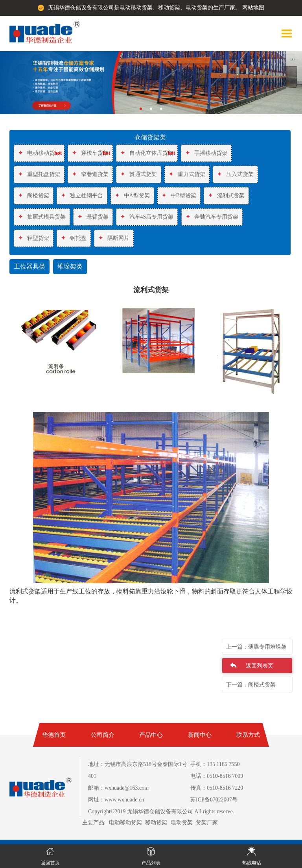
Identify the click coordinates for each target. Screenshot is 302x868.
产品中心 (151, 735)
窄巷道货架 (90, 174)
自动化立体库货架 (147, 153)
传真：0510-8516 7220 (217, 788)
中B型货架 (179, 196)
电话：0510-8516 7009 (217, 776)
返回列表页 (260, 666)
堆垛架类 (70, 267)
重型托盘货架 (39, 174)
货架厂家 (207, 823)
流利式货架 (226, 196)
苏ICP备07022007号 (214, 800)
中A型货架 (132, 196)
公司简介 (103, 735)
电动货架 (182, 823)
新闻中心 (200, 735)
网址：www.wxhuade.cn (116, 800)
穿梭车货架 (90, 153)
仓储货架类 (150, 137)
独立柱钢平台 (82, 196)
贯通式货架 (139, 174)
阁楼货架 (34, 196)
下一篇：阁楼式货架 (251, 685)
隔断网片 (114, 238)
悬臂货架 (93, 217)
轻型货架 (34, 238)
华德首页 (54, 735)
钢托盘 (74, 238)
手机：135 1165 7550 (215, 764)
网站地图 (253, 8)
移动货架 (156, 823)
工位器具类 (29, 267)
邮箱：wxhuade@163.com (118, 788)
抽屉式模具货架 (42, 217)
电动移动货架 (39, 153)
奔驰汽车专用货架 (212, 217)
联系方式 (248, 735)
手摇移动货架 (206, 153)
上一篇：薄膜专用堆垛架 (256, 647)
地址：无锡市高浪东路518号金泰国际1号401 (138, 770)
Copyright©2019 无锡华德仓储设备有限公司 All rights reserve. (161, 811)
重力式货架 (187, 174)
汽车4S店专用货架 (147, 217)
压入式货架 (235, 174)
